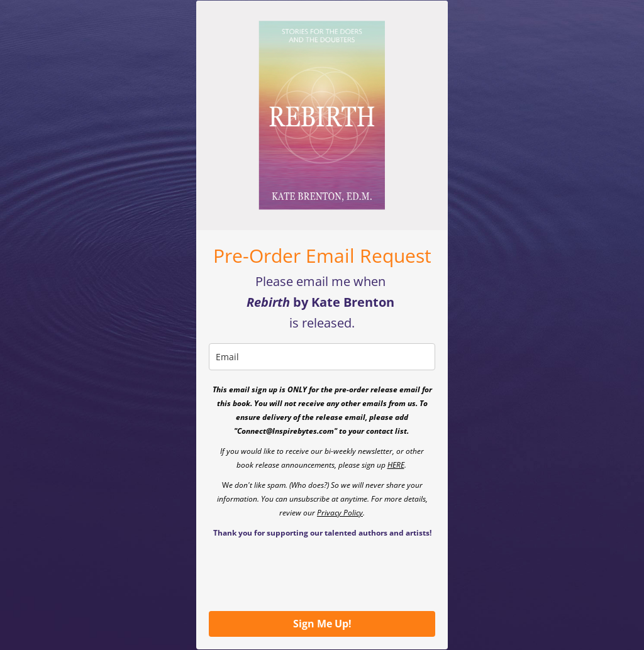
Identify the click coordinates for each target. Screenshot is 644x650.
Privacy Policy (340, 513)
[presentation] (304, 574)
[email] (322, 357)
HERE (396, 465)
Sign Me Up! (322, 624)
